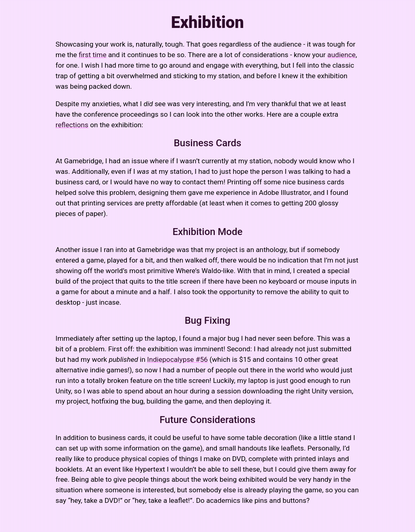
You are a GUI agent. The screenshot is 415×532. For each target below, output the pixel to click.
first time (92, 55)
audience (342, 55)
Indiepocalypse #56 (178, 359)
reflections (72, 125)
